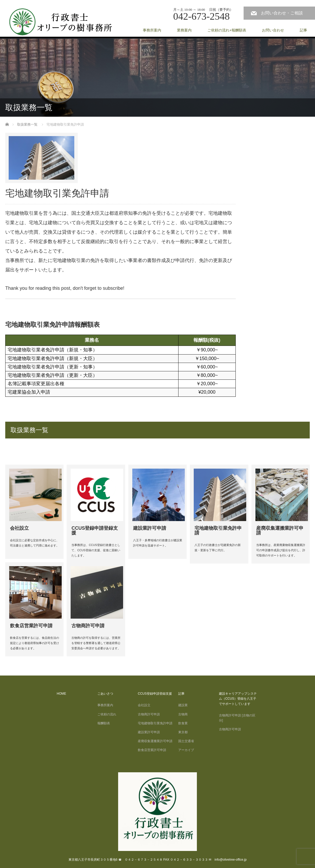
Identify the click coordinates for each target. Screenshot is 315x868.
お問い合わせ (273, 30)
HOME (61, 694)
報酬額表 (104, 723)
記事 (303, 30)
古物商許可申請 (149, 714)
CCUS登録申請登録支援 (155, 694)
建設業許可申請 (149, 732)
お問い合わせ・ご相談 (284, 13)
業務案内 (184, 30)
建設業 (183, 705)
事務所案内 (152, 30)
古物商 (183, 714)
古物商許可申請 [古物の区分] (237, 718)
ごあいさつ (105, 694)
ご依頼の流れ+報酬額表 (227, 30)
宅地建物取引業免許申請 (155, 723)
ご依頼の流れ (107, 714)
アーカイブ (186, 750)
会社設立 (149, 705)
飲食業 (183, 723)
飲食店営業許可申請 (152, 750)
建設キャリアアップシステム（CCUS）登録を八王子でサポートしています (238, 699)
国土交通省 (186, 741)
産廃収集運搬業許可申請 (155, 741)
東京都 (183, 732)
